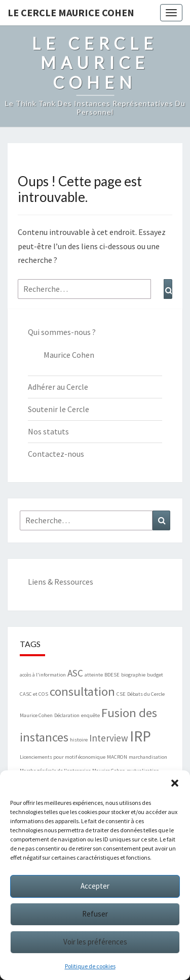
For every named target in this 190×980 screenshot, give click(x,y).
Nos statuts (48, 431)
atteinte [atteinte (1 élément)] (94, 675)
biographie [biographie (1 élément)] (133, 675)
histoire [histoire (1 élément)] (79, 740)
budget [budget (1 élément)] (155, 675)
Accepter (95, 886)
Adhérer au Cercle (58, 387)
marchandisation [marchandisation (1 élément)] (148, 757)
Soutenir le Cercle (59, 409)
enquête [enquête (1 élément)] (90, 715)
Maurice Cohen (69, 355)
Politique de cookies (90, 966)
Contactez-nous (56, 454)
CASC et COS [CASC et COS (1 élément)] (34, 694)
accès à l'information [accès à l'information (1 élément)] (43, 675)
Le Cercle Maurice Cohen (71, 12)
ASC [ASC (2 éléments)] (75, 673)
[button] (175, 783)
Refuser (95, 914)
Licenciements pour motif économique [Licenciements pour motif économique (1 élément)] (63, 757)
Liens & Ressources (61, 582)
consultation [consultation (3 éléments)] (82, 691)
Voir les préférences (95, 942)
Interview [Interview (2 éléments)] (109, 738)
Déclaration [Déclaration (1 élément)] (67, 715)
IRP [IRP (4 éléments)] (140, 736)
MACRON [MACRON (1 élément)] (117, 757)
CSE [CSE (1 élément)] (121, 694)
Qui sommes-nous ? (62, 332)
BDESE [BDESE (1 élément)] (112, 675)
